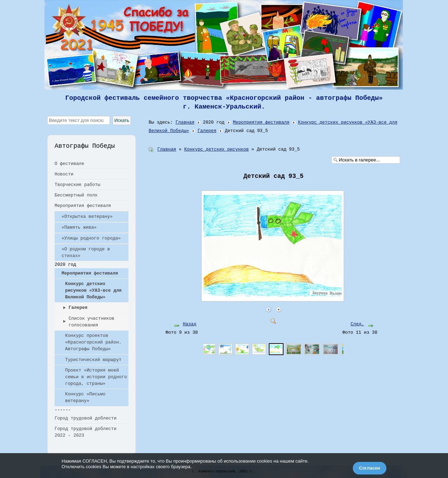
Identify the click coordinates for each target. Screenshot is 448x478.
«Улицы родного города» (91, 238)
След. (357, 324)
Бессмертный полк (76, 195)
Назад (190, 324)
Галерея (78, 308)
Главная (185, 122)
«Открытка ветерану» (87, 217)
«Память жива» (79, 227)
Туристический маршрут (93, 360)
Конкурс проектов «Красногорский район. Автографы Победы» (93, 342)
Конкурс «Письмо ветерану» (85, 397)
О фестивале (69, 164)
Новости (64, 174)
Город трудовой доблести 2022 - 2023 (86, 432)
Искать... (47, 116)
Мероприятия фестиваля (83, 206)
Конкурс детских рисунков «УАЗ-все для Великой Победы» (93, 290)
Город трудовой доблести (86, 418)
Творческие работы (78, 185)
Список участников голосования (92, 322)
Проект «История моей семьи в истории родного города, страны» (96, 377)
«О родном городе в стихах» (86, 252)
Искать (122, 120)
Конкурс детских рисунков (216, 149)
